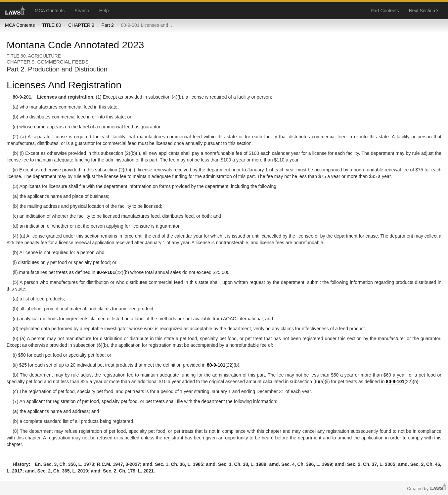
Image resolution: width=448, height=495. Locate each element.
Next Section (424, 11)
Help (104, 11)
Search (82, 11)
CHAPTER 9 (81, 25)
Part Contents (385, 11)
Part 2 (107, 25)
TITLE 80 (52, 25)
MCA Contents (50, 11)
